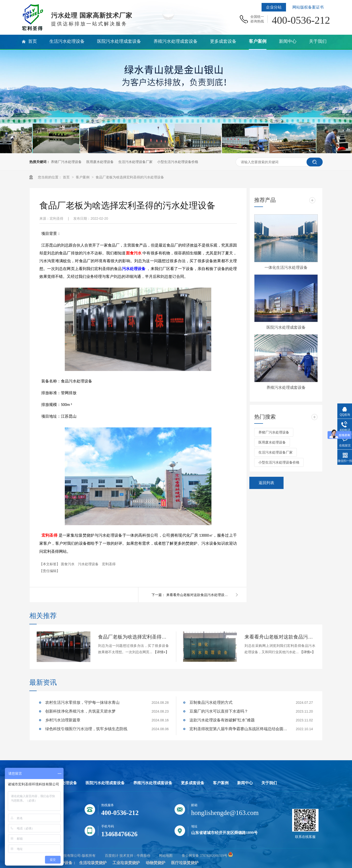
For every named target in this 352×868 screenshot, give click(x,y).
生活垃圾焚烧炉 (93, 863)
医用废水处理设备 (100, 162)
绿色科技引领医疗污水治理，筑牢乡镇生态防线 (86, 729)
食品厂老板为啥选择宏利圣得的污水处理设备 (130, 177)
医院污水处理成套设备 (286, 327)
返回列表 (266, 483)
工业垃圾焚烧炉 (126, 863)
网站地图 (166, 856)
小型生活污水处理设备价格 (178, 162)
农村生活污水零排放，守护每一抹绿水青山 (82, 702)
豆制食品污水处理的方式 (211, 702)
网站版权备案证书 (308, 7)
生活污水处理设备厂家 (135, 162)
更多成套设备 (193, 783)
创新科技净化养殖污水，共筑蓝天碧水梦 (80, 711)
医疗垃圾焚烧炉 (185, 863)
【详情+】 (161, 652)
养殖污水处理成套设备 (286, 387)
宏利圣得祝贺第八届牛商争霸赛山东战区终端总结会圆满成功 (238, 729)
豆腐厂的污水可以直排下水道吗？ (219, 711)
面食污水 (134, 253)
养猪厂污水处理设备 (66, 162)
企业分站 (274, 7)
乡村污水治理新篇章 (63, 720)
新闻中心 (245, 783)
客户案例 (83, 177)
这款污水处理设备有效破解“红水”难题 (222, 720)
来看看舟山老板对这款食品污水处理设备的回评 (198, 595)
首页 (67, 177)
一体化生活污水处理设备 (286, 267)
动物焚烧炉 (155, 863)
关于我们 (269, 783)
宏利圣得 (49, 535)
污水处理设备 (89, 564)
